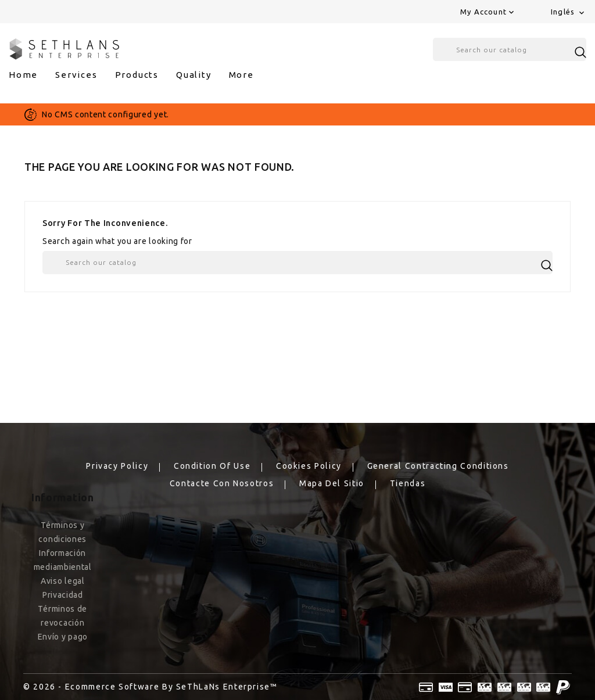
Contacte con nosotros (222, 483)
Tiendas (408, 483)
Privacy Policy (117, 466)
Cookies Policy (309, 466)
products (137, 75)
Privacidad (63, 595)
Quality (194, 75)
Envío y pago (63, 637)
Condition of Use (212, 466)
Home (23, 75)
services (76, 75)
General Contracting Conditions (438, 466)
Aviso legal (63, 581)
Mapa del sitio (332, 483)
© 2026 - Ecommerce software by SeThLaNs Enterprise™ (150, 687)
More (241, 75)
